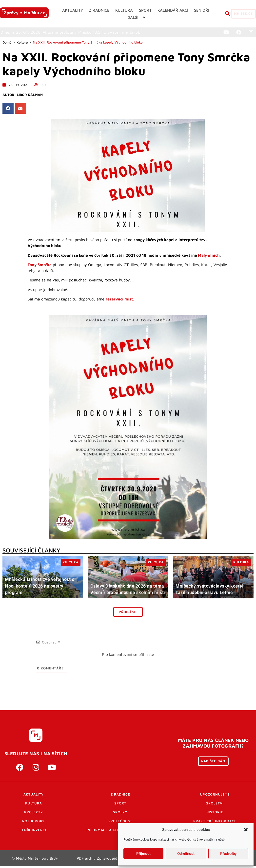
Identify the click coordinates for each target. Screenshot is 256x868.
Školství (215, 805)
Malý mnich (209, 257)
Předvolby (228, 854)
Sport (120, 805)
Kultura (22, 45)
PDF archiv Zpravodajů (97, 860)
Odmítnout (186, 854)
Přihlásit (128, 614)
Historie (215, 814)
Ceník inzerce (33, 832)
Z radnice (120, 797)
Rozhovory (33, 823)
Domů (7, 45)
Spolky (120, 814)
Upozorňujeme (215, 797)
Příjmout (143, 854)
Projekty (34, 814)
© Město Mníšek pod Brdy (35, 860)
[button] (246, 830)
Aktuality (34, 797)
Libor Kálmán (30, 97)
